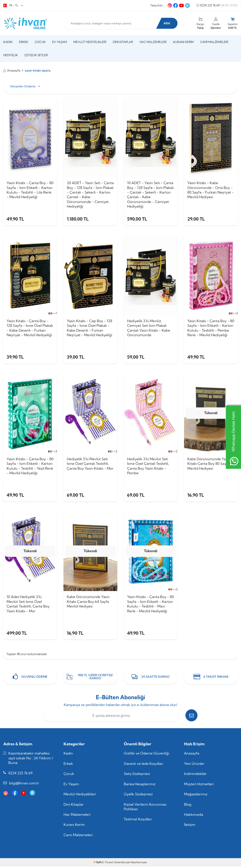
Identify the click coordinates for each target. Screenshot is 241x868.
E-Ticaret (108, 864)
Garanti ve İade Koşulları (144, 765)
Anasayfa (12, 70)
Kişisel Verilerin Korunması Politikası (145, 808)
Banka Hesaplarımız (140, 785)
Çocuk (40, 42)
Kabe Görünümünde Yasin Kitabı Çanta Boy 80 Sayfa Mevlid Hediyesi (209, 464)
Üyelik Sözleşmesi (138, 796)
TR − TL (13, 5)
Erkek (24, 42)
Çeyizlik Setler (36, 55)
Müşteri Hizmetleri (199, 785)
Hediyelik (11, 55)
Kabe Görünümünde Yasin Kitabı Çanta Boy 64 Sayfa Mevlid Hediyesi (88, 603)
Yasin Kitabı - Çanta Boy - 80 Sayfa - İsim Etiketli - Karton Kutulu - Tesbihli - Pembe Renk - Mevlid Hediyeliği (211, 328)
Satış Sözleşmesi (137, 775)
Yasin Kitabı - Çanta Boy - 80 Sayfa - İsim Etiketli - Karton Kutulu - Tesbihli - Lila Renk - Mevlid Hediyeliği (30, 190)
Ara (166, 23)
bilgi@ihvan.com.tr (24, 785)
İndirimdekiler (195, 775)
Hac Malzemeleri (153, 42)
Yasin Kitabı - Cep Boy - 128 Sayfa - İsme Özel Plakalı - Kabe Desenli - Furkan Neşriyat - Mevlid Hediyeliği (89, 328)
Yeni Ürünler (194, 765)
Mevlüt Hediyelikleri (90, 42)
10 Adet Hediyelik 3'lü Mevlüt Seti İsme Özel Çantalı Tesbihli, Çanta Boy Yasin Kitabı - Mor (28, 605)
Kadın (8, 42)
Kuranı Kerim (183, 42)
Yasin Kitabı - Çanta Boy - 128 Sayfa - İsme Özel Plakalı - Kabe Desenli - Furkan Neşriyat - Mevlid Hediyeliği (30, 328)
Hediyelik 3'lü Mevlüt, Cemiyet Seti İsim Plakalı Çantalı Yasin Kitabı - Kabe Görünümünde (149, 328)
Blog (188, 806)
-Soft (98, 864)
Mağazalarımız (196, 796)
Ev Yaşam (59, 42)
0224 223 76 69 (217, 5)
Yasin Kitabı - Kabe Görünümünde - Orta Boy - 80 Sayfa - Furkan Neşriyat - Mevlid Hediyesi (211, 190)
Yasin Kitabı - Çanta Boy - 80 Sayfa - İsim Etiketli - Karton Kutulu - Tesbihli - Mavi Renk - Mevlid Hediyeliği (151, 605)
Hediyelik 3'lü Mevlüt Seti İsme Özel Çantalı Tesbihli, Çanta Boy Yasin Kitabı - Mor (90, 464)
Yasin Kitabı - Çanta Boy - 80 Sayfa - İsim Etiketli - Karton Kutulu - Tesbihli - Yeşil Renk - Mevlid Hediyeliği (30, 467)
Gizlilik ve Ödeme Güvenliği (147, 755)
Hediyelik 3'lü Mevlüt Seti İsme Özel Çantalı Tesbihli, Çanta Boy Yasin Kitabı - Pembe (148, 467)
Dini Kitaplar (123, 42)
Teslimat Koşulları (138, 821)
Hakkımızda (194, 816)
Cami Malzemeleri (214, 42)
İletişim (190, 826)
